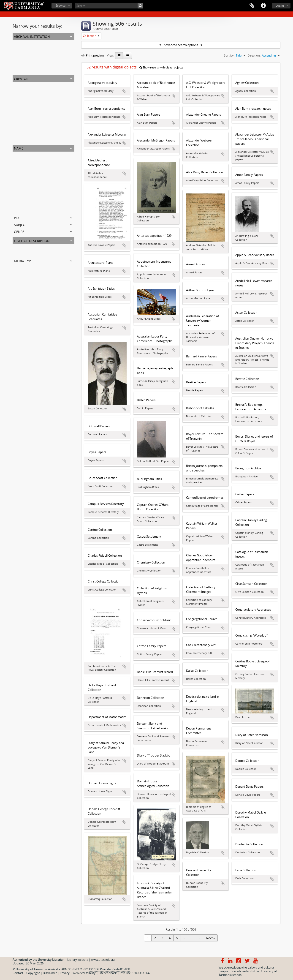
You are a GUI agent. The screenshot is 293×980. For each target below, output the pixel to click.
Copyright (33, 973)
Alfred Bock (21, 160)
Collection (20, 252)
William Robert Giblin (28, 209)
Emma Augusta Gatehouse (32, 204)
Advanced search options (181, 45)
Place (19, 217)
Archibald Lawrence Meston (32, 140)
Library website (78, 960)
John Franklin (22, 112)
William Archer (23, 182)
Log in (280, 5)
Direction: (254, 55)
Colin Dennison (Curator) (30, 118)
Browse (60, 5)
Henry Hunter (23, 165)
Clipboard (252, 6)
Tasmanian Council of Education (35, 171)
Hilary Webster (24, 129)
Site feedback (108, 973)
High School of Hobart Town (33, 187)
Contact (18, 973)
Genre (19, 231)
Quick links (263, 6)
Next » (210, 938)
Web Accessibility (84, 973)
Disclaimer (50, 973)
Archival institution (32, 36)
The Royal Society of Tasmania (34, 107)
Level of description (32, 240)
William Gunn (23, 193)
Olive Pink (20, 134)
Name (19, 148)
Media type (23, 260)
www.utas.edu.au (103, 960)
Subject (20, 224)
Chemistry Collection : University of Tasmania (44, 70)
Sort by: (229, 55)
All (15, 43)
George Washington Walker (32, 101)
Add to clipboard (124, 91)
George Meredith (25, 123)
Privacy (65, 973)
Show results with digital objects (161, 67)
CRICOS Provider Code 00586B (110, 969)
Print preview (93, 55)
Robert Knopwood (26, 96)
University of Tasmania (29, 90)
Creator (21, 78)
